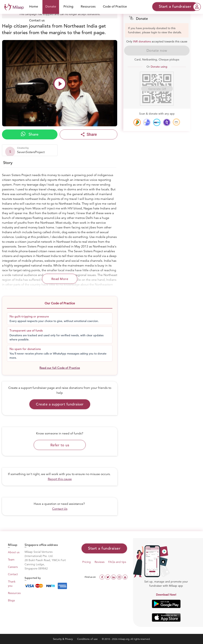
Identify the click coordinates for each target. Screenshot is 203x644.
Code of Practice (115, 7)
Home (34, 7)
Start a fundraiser (104, 548)
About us (14, 552)
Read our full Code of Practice (60, 368)
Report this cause (60, 479)
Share (30, 134)
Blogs (11, 600)
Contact (13, 574)
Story (8, 163)
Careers (13, 567)
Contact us (37, 20)
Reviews (100, 562)
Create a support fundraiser (60, 404)
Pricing (68, 7)
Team (11, 560)
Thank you (12, 584)
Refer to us (60, 445)
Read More (60, 279)
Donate (51, 7)
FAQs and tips (117, 562)
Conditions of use (88, 639)
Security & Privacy (63, 639)
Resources (88, 7)
